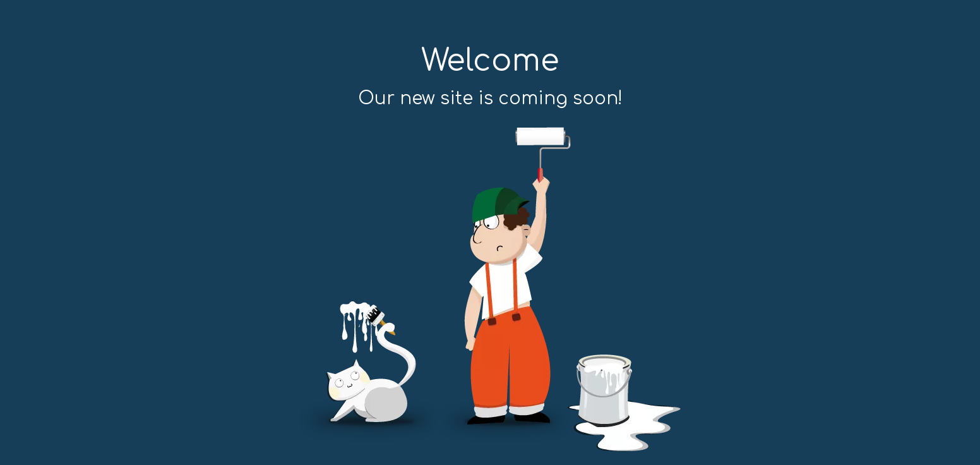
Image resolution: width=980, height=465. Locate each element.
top (953, 411)
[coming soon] (490, 289)
